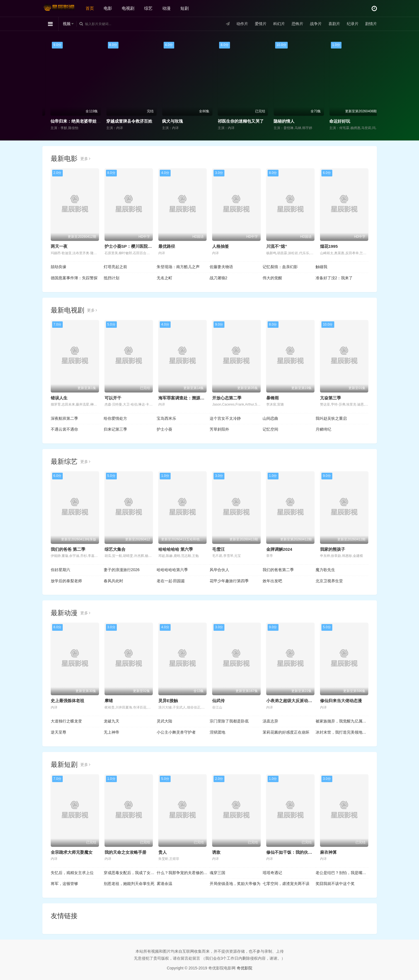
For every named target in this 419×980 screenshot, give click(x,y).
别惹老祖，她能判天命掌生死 (129, 884)
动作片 (242, 24)
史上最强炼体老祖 (67, 701)
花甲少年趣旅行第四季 (229, 581)
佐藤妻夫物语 (221, 267)
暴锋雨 (273, 398)
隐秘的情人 (334, 121)
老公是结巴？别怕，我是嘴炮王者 (342, 873)
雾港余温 (164, 884)
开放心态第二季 (227, 398)
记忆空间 (270, 429)
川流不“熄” (277, 246)
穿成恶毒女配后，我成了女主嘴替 (130, 873)
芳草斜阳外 (219, 429)
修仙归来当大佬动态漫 (341, 701)
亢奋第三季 (330, 398)
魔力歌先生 (325, 570)
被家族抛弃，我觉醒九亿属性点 (342, 721)
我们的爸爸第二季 (278, 570)
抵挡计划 (112, 278)
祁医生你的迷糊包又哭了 (291, 121)
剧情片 (371, 24)
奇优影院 (244, 968)
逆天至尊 (59, 732)
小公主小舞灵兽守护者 (176, 732)
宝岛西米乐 (166, 418)
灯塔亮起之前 (115, 267)
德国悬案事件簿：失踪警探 (74, 278)
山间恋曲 (270, 418)
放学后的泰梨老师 (66, 581)
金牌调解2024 (279, 549)
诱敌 (216, 852)
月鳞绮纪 (323, 429)
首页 (90, 8)
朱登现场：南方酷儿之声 (178, 267)
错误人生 (59, 398)
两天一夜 (59, 246)
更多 (85, 159)
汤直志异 (270, 721)
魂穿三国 (217, 873)
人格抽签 (221, 246)
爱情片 (261, 24)
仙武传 (218, 701)
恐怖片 (297, 24)
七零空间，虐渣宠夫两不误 (286, 884)
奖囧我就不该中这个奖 (335, 884)
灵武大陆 (164, 721)
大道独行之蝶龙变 (66, 721)
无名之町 (164, 278)
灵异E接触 (168, 701)
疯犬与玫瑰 (223, 121)
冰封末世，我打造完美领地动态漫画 (342, 732)
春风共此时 (113, 581)
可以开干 (113, 398)
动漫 (166, 8)
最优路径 (167, 246)
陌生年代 (53, 121)
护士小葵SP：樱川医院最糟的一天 (137, 246)
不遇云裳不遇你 (64, 429)
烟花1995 (329, 246)
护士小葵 (164, 429)
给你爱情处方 (115, 418)
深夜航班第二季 (64, 418)
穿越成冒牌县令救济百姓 (179, 121)
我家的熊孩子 (333, 549)
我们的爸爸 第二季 (68, 549)
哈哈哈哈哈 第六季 (176, 549)
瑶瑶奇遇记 (272, 873)
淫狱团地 (217, 732)
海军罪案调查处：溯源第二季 (186, 398)
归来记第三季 (115, 429)
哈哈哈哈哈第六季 (172, 570)
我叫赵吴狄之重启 (331, 418)
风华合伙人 (219, 570)
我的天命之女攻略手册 (125, 852)
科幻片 (279, 24)
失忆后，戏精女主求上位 (72, 873)
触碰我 (321, 267)
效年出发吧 (272, 581)
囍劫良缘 (59, 267)
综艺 (148, 8)
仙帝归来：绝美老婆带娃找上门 (130, 121)
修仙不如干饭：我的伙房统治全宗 (298, 852)
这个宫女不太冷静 (225, 418)
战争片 (316, 24)
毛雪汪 (218, 549)
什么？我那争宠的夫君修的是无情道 (183, 873)
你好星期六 (60, 570)
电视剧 (128, 8)
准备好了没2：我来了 (334, 278)
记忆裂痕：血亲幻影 (280, 267)
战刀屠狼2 (219, 278)
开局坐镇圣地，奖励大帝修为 (235, 884)
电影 (108, 8)
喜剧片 (334, 24)
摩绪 (109, 701)
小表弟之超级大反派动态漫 (291, 701)
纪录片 (353, 24)
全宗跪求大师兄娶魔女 (72, 852)
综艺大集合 (115, 549)
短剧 (185, 8)
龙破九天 (112, 721)
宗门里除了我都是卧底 (229, 721)
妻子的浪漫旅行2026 (122, 570)
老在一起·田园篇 (171, 581)
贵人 (163, 852)
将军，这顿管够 (64, 884)
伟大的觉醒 (272, 278)
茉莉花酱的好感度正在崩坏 (286, 732)
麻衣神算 (328, 852)
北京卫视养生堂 (329, 581)
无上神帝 (112, 732)
